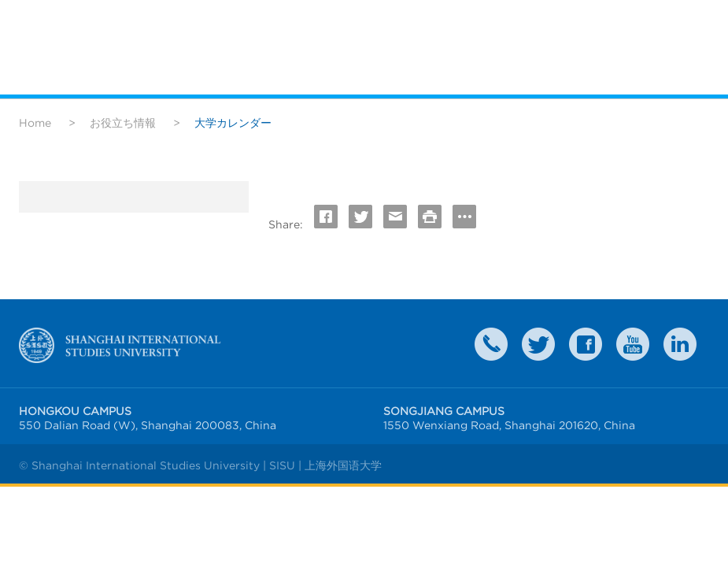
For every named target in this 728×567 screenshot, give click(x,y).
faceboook (586, 344)
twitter (538, 344)
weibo (633, 344)
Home (35, 123)
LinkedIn (680, 344)
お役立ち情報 (123, 123)
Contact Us (491, 344)
